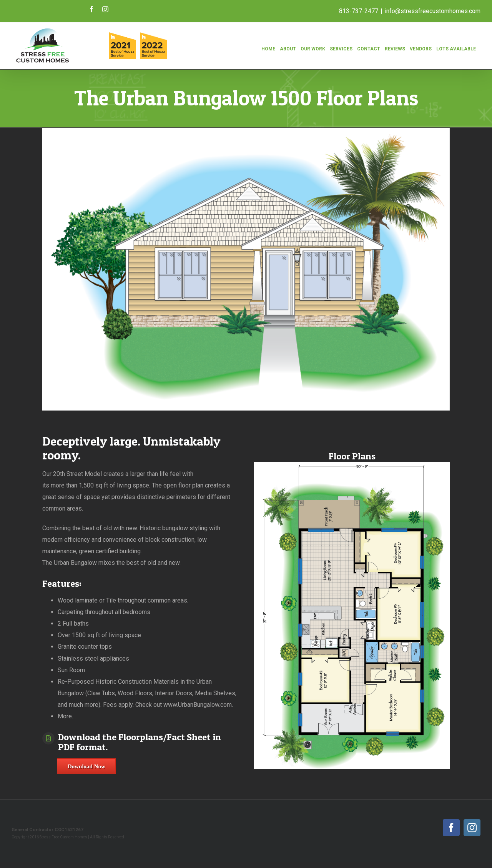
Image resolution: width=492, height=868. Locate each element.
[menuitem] (268, 45)
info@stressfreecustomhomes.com (433, 11)
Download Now (86, 766)
